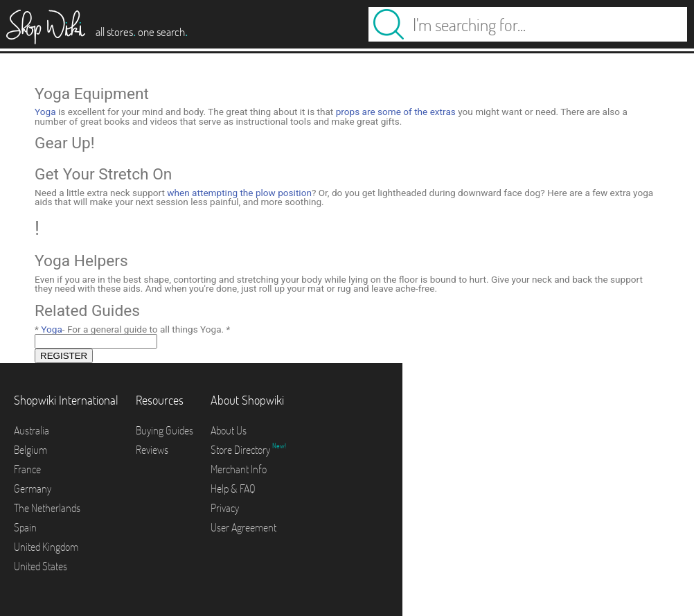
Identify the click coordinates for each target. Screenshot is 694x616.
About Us (229, 430)
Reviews (152, 450)
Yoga (45, 112)
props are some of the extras (396, 112)
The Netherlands (47, 508)
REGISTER (64, 356)
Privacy (225, 508)
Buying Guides (164, 430)
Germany (33, 489)
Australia (32, 430)
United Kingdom (46, 547)
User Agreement (243, 527)
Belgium (30, 450)
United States (41, 566)
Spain (25, 527)
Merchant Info (239, 469)
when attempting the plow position (239, 193)
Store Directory (241, 450)
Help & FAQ (233, 489)
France (27, 469)
